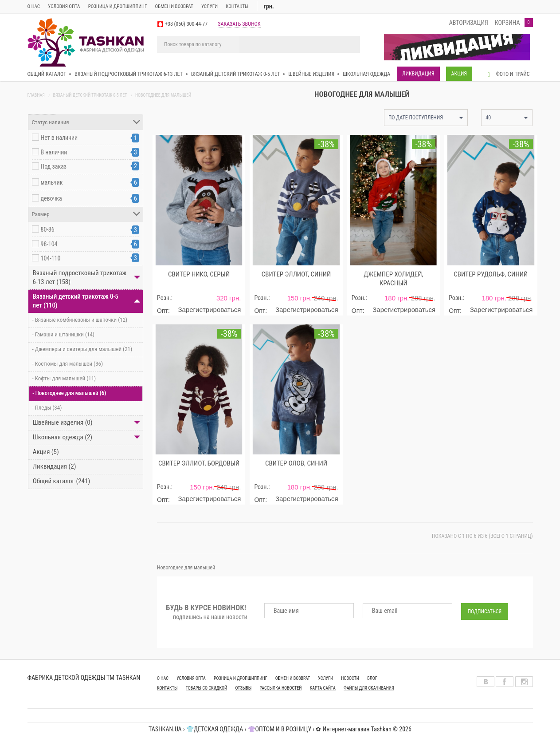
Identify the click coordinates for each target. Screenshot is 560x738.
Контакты (237, 6)
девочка (51, 198)
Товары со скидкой (207, 688)
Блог (372, 678)
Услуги (210, 6)
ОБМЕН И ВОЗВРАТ (174, 6)
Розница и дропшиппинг (118, 6)
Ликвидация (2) (52, 466)
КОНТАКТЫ (167, 688)
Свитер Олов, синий (296, 463)
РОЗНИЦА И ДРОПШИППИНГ (241, 678)
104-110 (51, 258)
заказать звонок (239, 24)
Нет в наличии (59, 138)
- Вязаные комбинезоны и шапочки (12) (78, 320)
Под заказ (54, 166)
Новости (350, 678)
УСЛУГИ (325, 678)
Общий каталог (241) (59, 481)
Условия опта (64, 6)
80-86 (48, 229)
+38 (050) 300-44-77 (186, 24)
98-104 (49, 244)
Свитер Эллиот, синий (296, 274)
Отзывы (243, 688)
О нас (34, 6)
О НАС (163, 678)
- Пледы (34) (45, 408)
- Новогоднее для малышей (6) (68, 393)
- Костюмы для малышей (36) (66, 364)
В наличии (54, 152)
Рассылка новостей (281, 688)
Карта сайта (323, 688)
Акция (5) (44, 452)
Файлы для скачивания (369, 688)
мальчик (52, 182)
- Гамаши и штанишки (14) (61, 334)
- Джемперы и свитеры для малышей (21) (80, 349)
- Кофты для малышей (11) (62, 378)
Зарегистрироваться (210, 310)
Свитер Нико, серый (199, 274)
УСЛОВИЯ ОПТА (191, 678)
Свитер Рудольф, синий (491, 274)
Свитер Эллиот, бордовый (199, 463)
